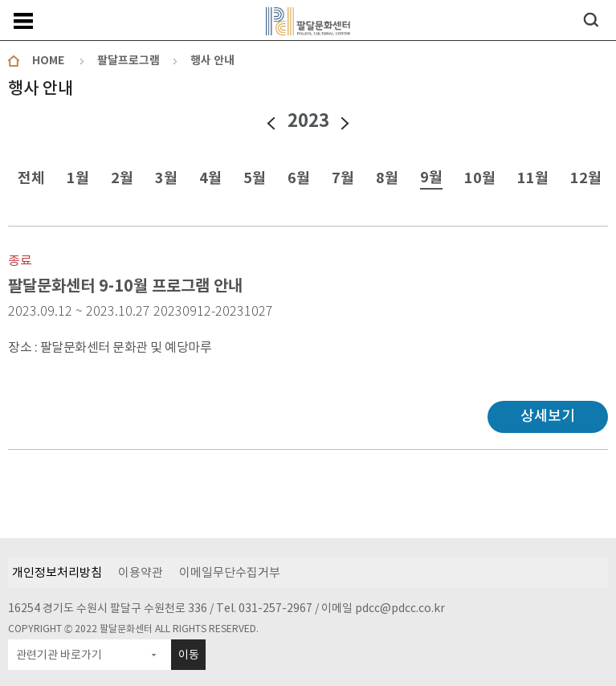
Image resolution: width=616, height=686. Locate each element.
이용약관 (141, 572)
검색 (591, 20)
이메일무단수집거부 (230, 572)
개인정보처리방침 (57, 572)
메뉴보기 (23, 21)
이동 (189, 655)
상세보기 (548, 416)
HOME (48, 60)
